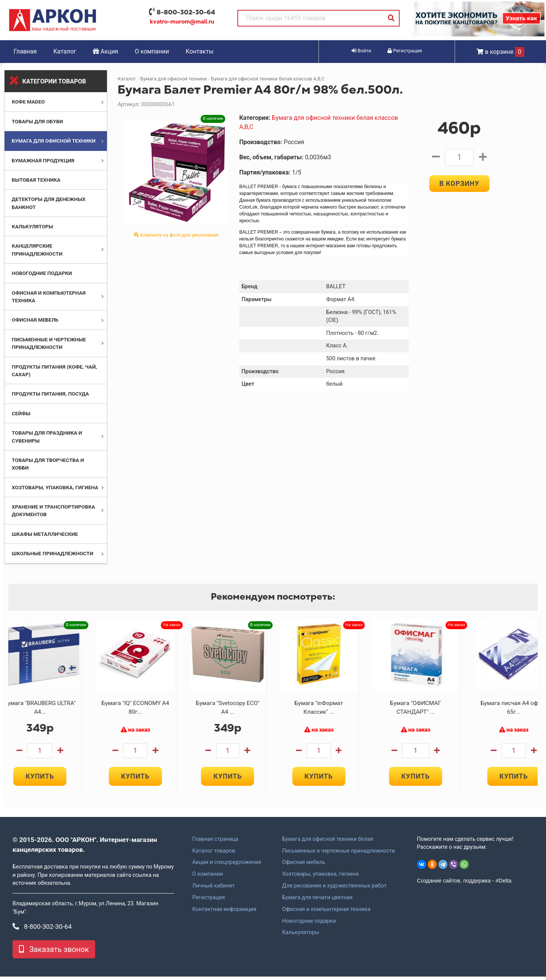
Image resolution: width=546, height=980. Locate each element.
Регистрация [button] (405, 51)
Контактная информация (224, 913)
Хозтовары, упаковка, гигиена (55, 487)
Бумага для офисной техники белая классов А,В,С (268, 79)
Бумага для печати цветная (317, 901)
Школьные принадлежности (53, 553)
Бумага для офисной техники (54, 141)
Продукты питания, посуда (50, 394)
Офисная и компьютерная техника (326, 913)
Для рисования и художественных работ (334, 889)
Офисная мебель (35, 320)
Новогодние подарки (42, 273)
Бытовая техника (36, 180)
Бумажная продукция (43, 160)
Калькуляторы (32, 226)
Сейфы (21, 413)
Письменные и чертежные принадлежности (338, 854)
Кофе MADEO (28, 102)
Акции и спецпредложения (227, 866)
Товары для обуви (37, 121)
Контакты (200, 51)
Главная (25, 51)
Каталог (65, 51)
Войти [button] (361, 51)
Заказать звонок (54, 953)
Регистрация (209, 901)
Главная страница (215, 843)
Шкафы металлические (45, 534)
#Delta (504, 884)
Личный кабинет (213, 889)
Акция (106, 51)
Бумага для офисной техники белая (328, 843)
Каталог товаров (214, 854)
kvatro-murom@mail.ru (182, 22)
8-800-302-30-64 (186, 12)
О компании (152, 51)
